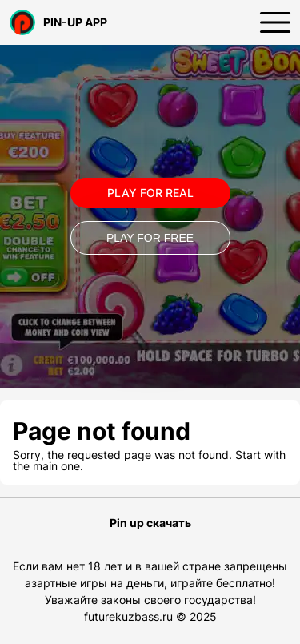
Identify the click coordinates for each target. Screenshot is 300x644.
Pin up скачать (150, 523)
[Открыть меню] (275, 22)
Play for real (150, 193)
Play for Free (150, 238)
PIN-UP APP (58, 22)
